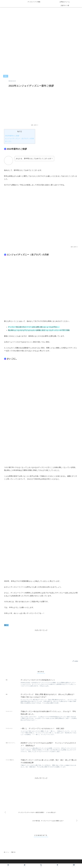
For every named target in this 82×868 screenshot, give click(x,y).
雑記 (6, 625)
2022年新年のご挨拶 (12, 136)
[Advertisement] (41, 644)
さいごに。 (9, 141)
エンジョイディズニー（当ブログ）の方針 (20, 139)
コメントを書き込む (41, 844)
